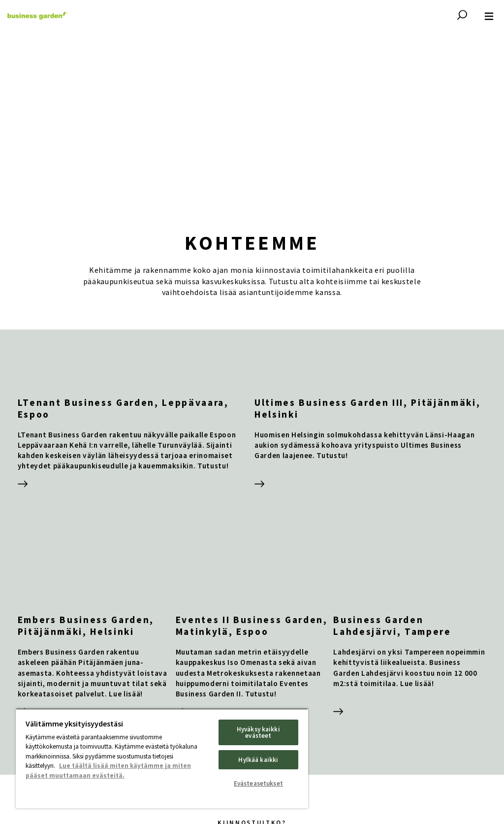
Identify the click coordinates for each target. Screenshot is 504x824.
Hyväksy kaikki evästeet (258, 732)
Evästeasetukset (258, 783)
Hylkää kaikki (258, 760)
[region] (162, 758)
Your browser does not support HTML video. (252, 118)
